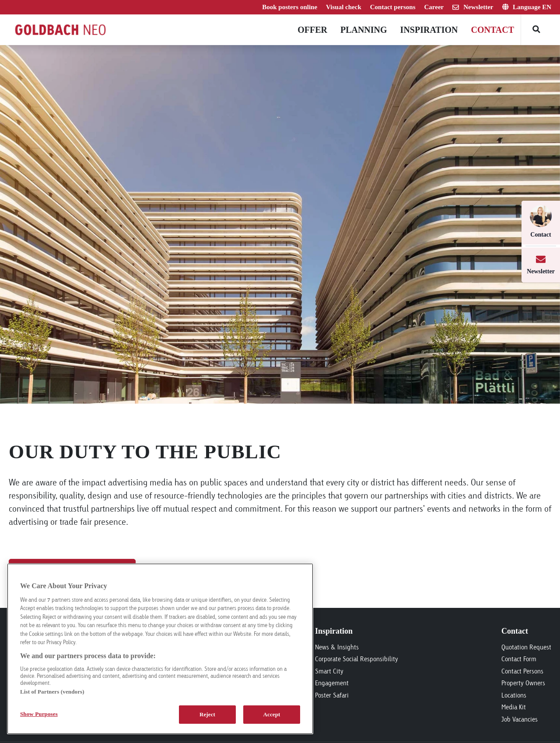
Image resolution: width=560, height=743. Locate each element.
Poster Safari (332, 695)
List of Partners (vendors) (52, 692)
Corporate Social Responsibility (357, 659)
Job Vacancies (520, 719)
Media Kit (514, 707)
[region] (160, 649)
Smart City (329, 671)
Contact (492, 30)
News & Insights (337, 647)
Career (434, 7)
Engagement (332, 683)
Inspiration (429, 30)
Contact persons (393, 7)
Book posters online (290, 7)
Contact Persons (522, 671)
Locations (514, 695)
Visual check (344, 7)
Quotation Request (526, 647)
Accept (271, 714)
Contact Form (519, 659)
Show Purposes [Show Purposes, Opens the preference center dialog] (39, 714)
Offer (312, 30)
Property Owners (523, 683)
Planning (364, 30)
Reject (207, 714)
